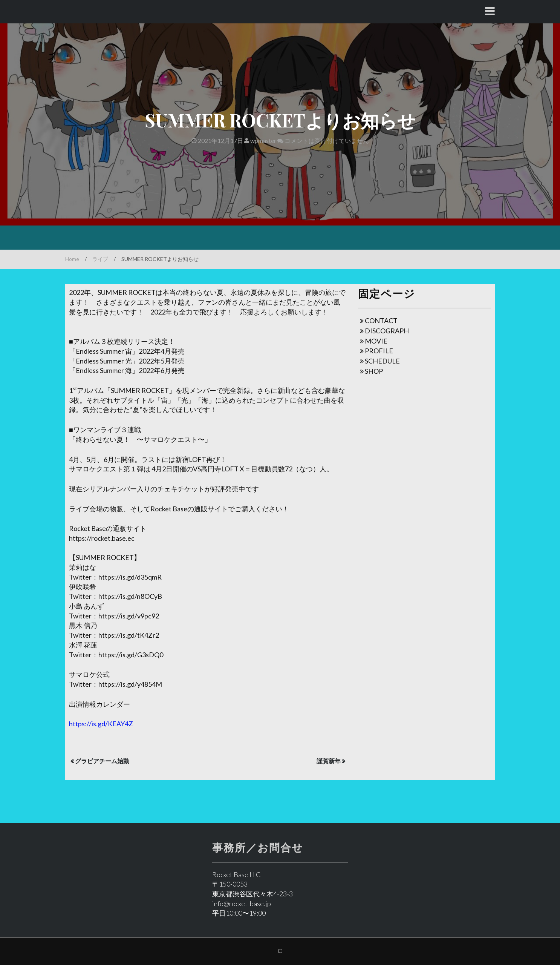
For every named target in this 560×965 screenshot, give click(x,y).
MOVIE (376, 341)
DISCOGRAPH (387, 331)
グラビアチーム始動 (102, 761)
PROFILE (379, 351)
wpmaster (260, 140)
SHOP (374, 371)
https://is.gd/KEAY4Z (101, 724)
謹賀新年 (329, 761)
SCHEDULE (382, 361)
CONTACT (381, 321)
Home (72, 259)
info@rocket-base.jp (242, 904)
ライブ (100, 259)
